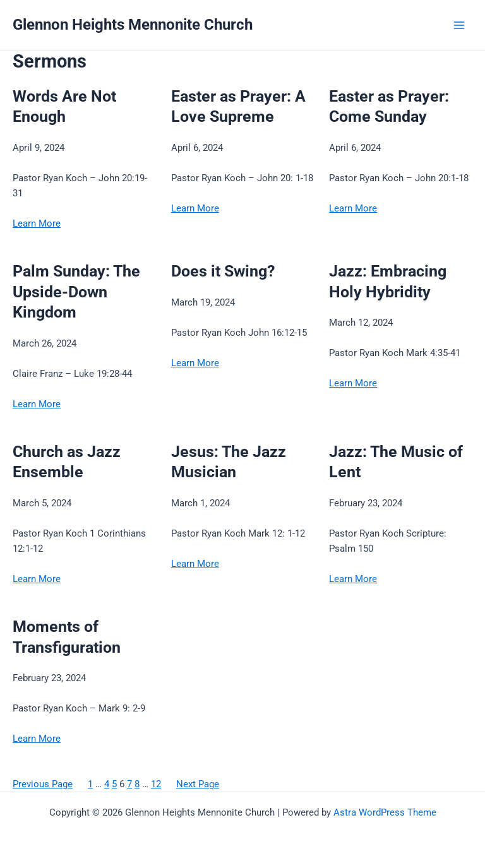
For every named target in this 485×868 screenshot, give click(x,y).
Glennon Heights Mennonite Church (133, 25)
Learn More (37, 223)
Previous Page (43, 784)
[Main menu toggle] (459, 25)
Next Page (198, 784)
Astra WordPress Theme (385, 812)
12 (156, 784)
